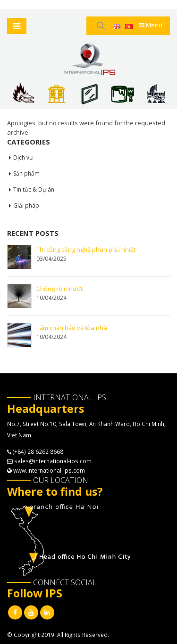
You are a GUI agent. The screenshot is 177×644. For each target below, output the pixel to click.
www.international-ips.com (49, 470)
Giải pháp (26, 205)
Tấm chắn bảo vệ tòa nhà (72, 328)
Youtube (31, 612)
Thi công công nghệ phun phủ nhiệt (86, 250)
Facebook (15, 612)
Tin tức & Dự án (34, 189)
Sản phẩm (26, 173)
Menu (151, 25)
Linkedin (47, 612)
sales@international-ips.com (53, 461)
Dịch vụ (23, 157)
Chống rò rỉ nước (60, 289)
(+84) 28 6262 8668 (38, 451)
